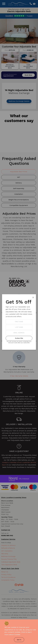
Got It (19, 640)
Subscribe (19, 338)
